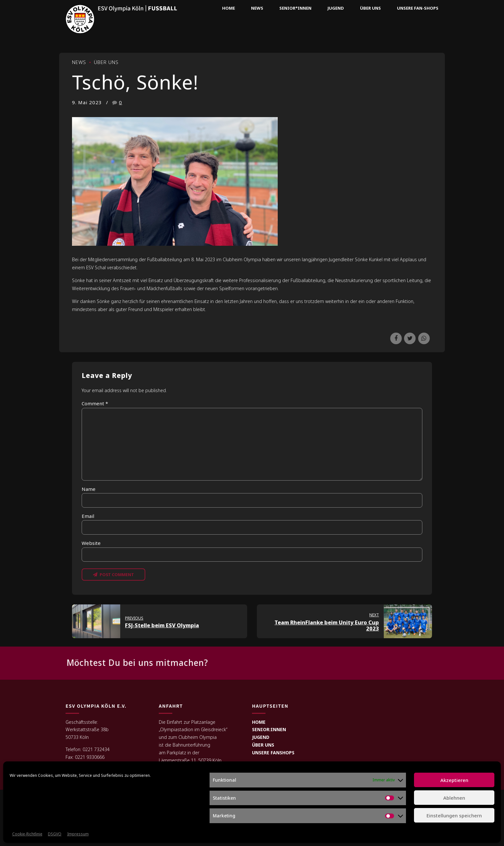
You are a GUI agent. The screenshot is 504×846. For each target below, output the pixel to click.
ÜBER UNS (263, 745)
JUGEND (261, 737)
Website (91, 543)
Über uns (370, 8)
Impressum (78, 834)
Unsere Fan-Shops (418, 8)
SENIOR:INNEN (269, 729)
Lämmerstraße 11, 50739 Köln (190, 760)
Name (89, 489)
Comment (95, 403)
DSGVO (55, 834)
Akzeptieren (454, 780)
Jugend (336, 8)
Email (88, 516)
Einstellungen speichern (454, 815)
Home (229, 8)
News (257, 8)
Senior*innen (295, 8)
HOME (259, 722)
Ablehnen (454, 798)
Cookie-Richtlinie (27, 834)
